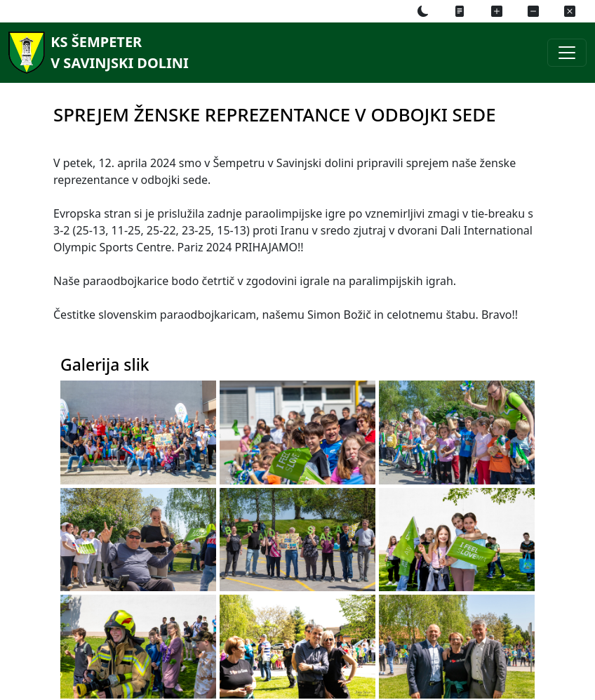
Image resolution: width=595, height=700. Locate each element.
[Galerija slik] (154, 448)
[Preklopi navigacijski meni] (567, 53)
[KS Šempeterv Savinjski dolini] (96, 53)
